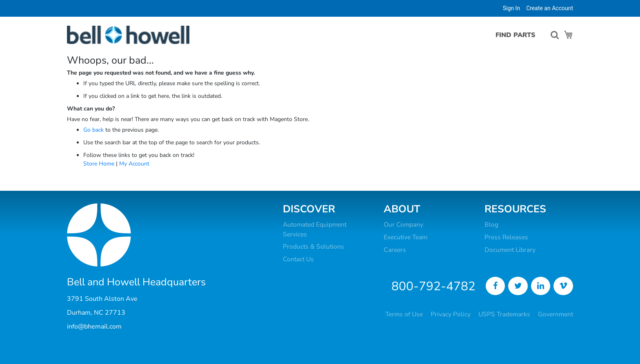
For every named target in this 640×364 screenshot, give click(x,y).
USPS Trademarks (504, 314)
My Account (134, 164)
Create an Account (550, 8)
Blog (491, 225)
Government (556, 314)
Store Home (99, 164)
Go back (93, 130)
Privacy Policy (451, 314)
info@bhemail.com (94, 326)
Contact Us (298, 259)
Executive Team (406, 237)
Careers (395, 250)
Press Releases (506, 237)
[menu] (514, 35)
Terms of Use (404, 314)
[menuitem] (512, 35)
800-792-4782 (433, 286)
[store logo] (128, 35)
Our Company (403, 225)
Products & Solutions (313, 247)
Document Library (510, 250)
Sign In (511, 8)
